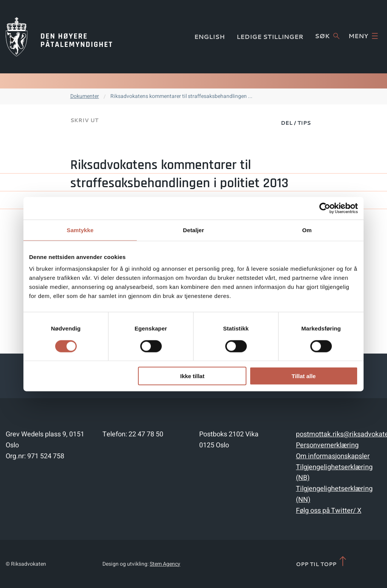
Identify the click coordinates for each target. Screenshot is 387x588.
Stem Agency (165, 564)
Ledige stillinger (270, 36)
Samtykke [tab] (80, 230)
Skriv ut (84, 120)
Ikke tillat (192, 376)
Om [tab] (307, 230)
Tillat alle (303, 376)
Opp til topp (322, 562)
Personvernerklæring (327, 445)
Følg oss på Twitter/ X (329, 511)
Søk (327, 36)
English (210, 36)
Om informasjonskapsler (333, 456)
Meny (363, 36)
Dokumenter (85, 96)
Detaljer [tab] (193, 230)
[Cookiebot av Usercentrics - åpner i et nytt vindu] (325, 208)
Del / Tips (296, 123)
